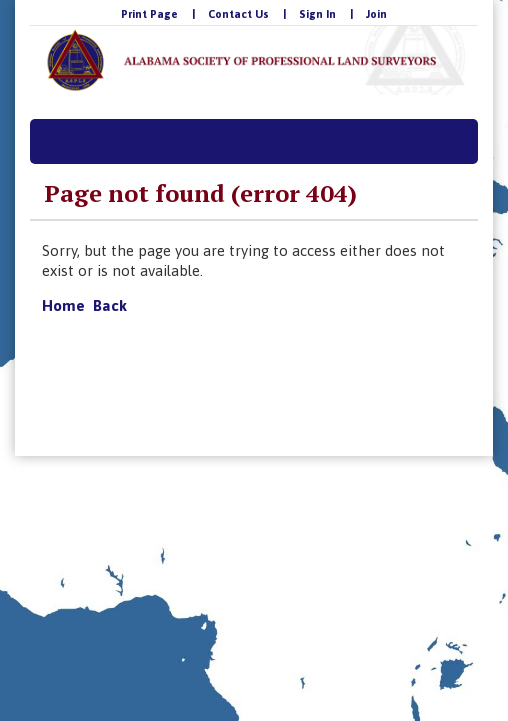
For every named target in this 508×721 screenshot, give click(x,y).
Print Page (149, 14)
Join (376, 14)
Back (110, 305)
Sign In (317, 14)
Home (63, 305)
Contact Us (238, 14)
